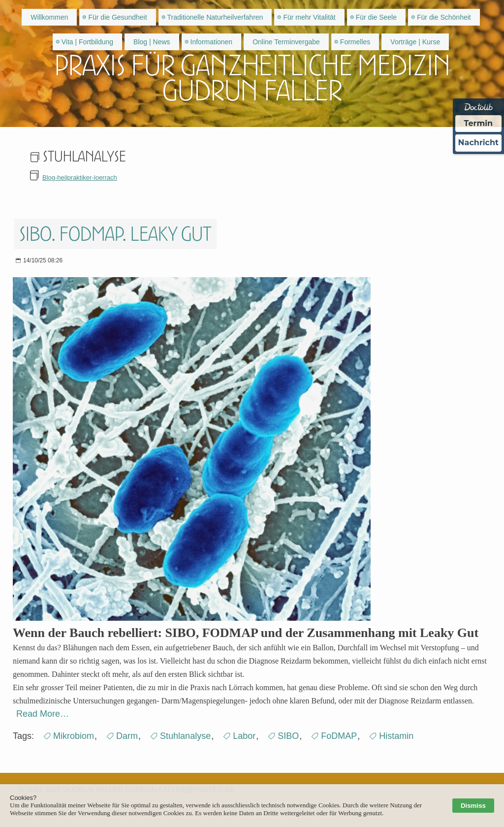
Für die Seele (376, 17)
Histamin (396, 736)
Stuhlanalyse (185, 736)
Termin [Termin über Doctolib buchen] (479, 123)
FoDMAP (339, 736)
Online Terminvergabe (286, 42)
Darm (127, 736)
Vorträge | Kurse (415, 42)
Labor (244, 736)
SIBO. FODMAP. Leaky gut (115, 234)
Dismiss (473, 806)
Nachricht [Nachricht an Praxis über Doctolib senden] (478, 143)
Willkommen (49, 17)
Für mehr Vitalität (309, 17)
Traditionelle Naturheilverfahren (215, 17)
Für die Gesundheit (117, 17)
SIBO (288, 736)
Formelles (355, 42)
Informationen (212, 42)
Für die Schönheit (444, 17)
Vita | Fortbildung (87, 42)
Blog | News (152, 42)
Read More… (43, 714)
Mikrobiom (74, 736)
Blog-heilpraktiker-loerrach (80, 177)
